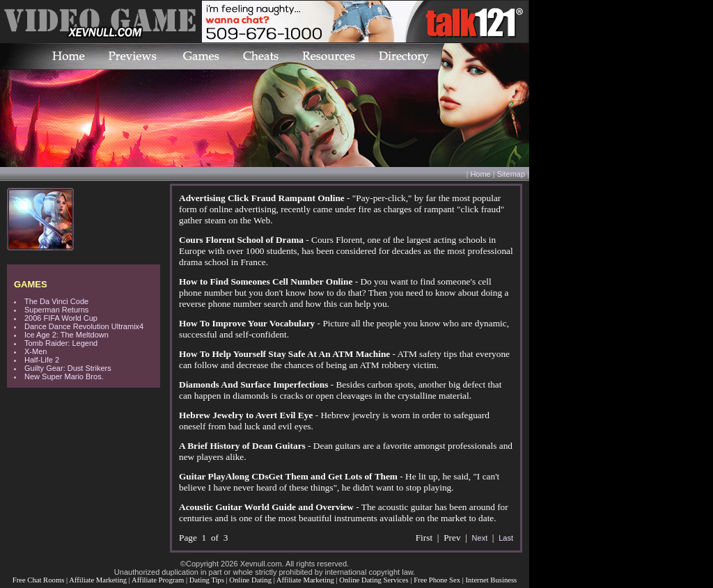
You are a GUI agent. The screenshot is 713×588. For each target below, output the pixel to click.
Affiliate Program (158, 580)
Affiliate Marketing (98, 580)
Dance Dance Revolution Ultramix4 (84, 326)
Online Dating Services (374, 580)
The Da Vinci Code (56, 301)
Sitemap (511, 174)
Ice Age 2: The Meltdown (66, 335)
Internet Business (492, 580)
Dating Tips (207, 580)
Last (506, 538)
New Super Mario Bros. (64, 376)
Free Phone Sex (437, 580)
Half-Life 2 (42, 360)
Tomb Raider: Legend (61, 343)
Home (480, 174)
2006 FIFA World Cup (61, 318)
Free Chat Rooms (39, 580)
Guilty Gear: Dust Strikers (68, 368)
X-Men (36, 351)
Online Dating (250, 580)
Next (480, 538)
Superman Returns (56, 310)
